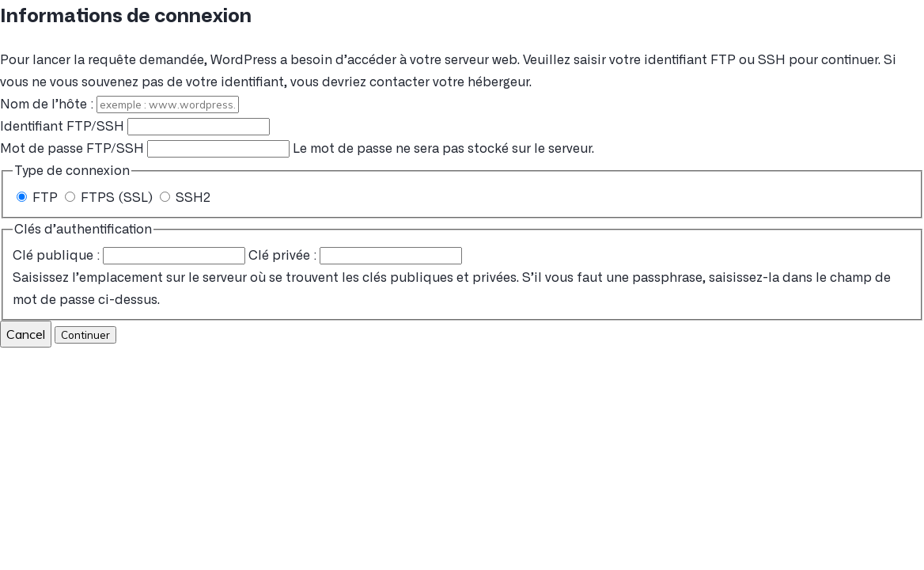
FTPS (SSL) (110, 198)
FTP (39, 198)
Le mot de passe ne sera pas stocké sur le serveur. (297, 149)
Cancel (26, 334)
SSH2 (185, 198)
